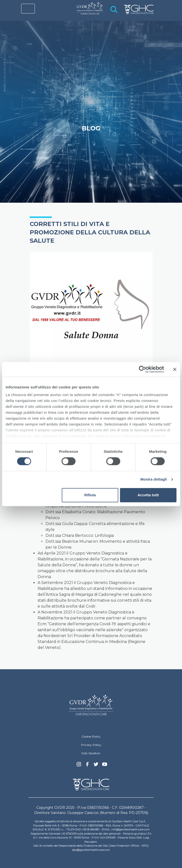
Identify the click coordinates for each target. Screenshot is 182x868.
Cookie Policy (91, 736)
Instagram (79, 766)
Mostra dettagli (154, 479)
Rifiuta (90, 495)
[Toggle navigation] (28, 9)
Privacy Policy (91, 745)
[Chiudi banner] (175, 369)
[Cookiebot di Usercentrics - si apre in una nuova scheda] (142, 369)
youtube (105, 765)
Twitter (96, 766)
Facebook (87, 766)
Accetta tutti (148, 495)
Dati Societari (91, 753)
